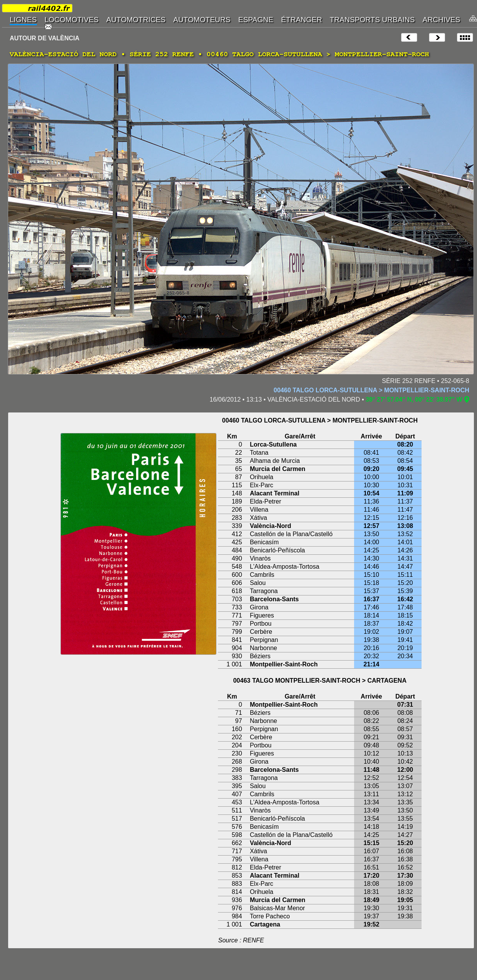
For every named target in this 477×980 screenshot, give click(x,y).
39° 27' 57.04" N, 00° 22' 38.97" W (414, 399)
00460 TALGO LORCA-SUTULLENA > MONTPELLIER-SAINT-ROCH (372, 390)
